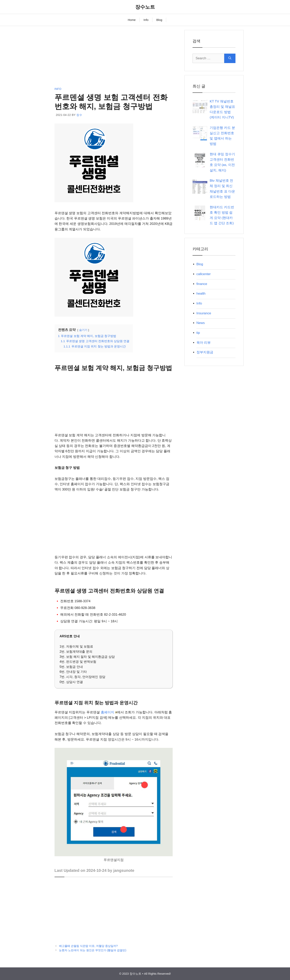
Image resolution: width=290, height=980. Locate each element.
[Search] (230, 58)
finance (202, 284)
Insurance (204, 313)
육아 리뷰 (204, 343)
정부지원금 (205, 352)
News (201, 323)
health (201, 294)
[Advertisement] (114, 58)
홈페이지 (109, 712)
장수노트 (145, 7)
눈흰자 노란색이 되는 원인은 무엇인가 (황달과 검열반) (93, 950)
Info (146, 20)
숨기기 (83, 330)
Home (132, 20)
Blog (159, 20)
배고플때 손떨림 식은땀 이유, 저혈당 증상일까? (88, 946)
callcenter (204, 274)
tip (198, 333)
